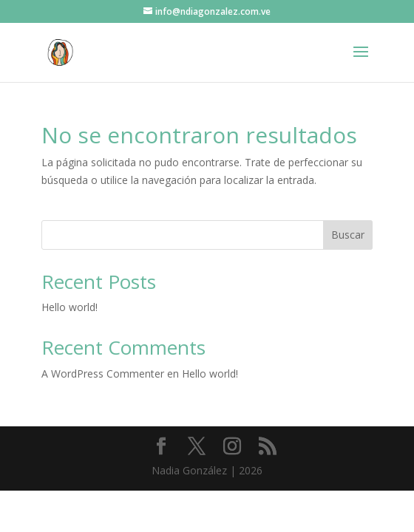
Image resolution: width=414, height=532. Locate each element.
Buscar (348, 235)
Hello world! (69, 307)
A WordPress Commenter (103, 374)
